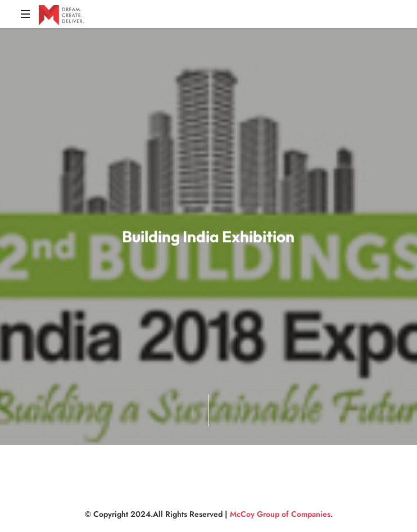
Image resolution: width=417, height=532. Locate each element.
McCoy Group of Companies (280, 514)
